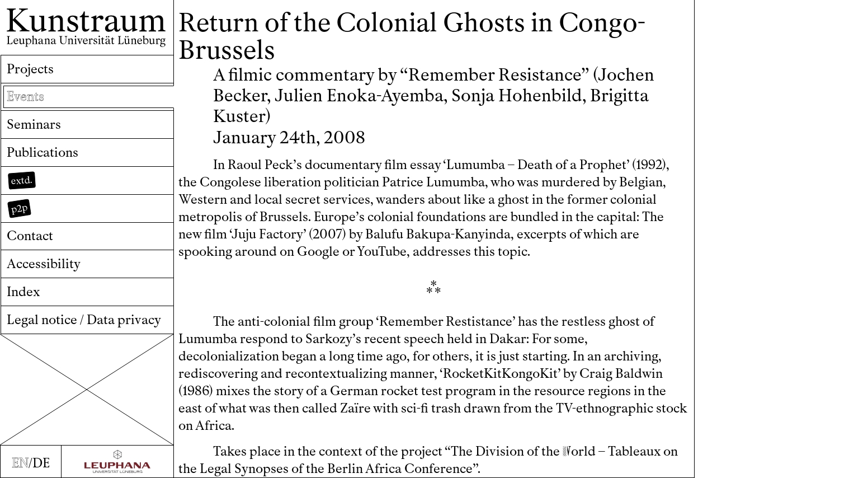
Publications (43, 153)
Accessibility (44, 264)
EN (20, 463)
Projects (30, 69)
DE (41, 463)
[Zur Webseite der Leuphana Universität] (118, 461)
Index (23, 292)
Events (25, 97)
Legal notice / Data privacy (84, 320)
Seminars (34, 125)
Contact (30, 236)
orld (579, 451)
